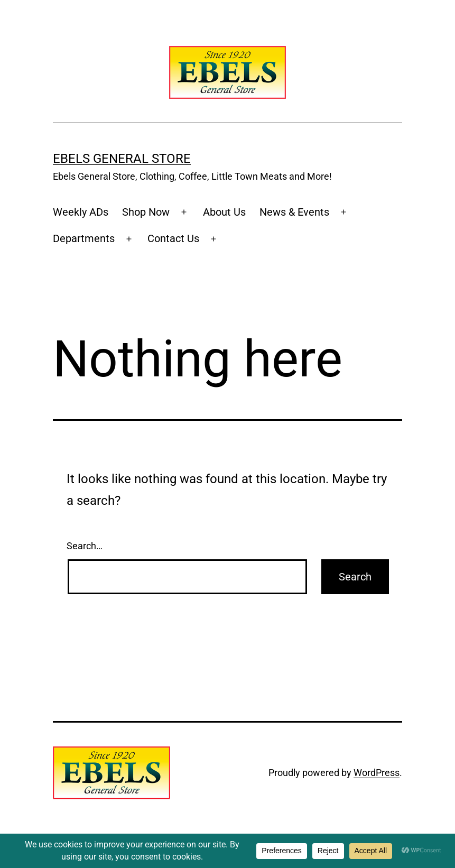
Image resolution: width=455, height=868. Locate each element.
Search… (85, 546)
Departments (84, 238)
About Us (224, 212)
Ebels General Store (122, 159)
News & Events (294, 212)
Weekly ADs (81, 212)
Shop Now (146, 212)
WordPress (377, 773)
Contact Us (173, 238)
